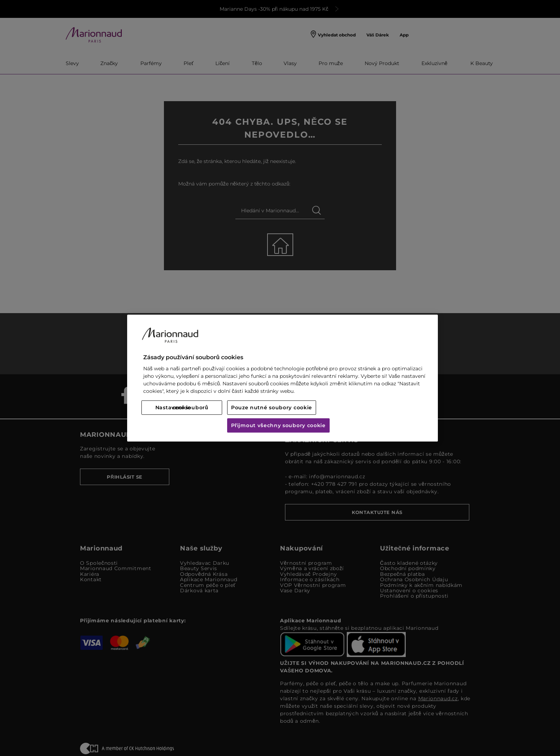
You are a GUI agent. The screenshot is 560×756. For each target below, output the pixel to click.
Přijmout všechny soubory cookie (278, 425)
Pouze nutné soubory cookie (272, 407)
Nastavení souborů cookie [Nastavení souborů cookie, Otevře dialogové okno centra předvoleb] (182, 407)
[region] (282, 378)
